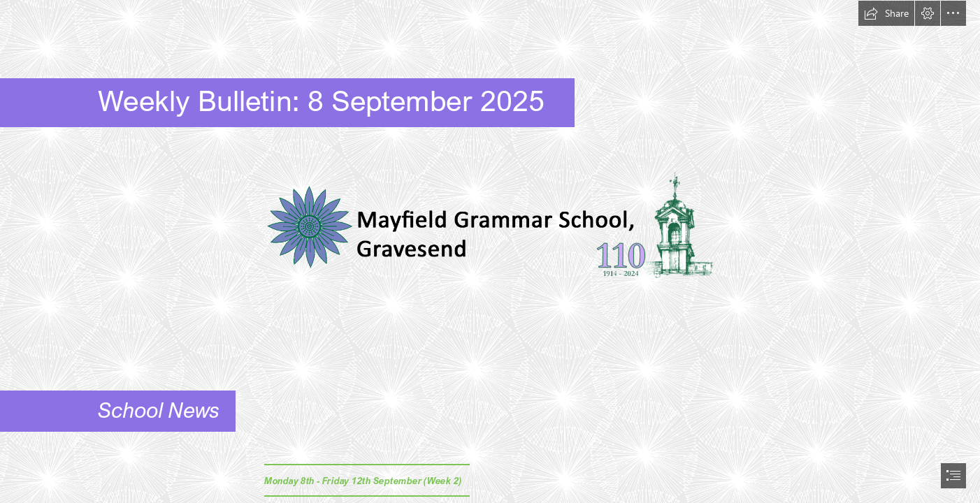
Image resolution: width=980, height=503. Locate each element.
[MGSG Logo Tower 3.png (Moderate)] (490, 230)
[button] (886, 13)
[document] (490, 251)
